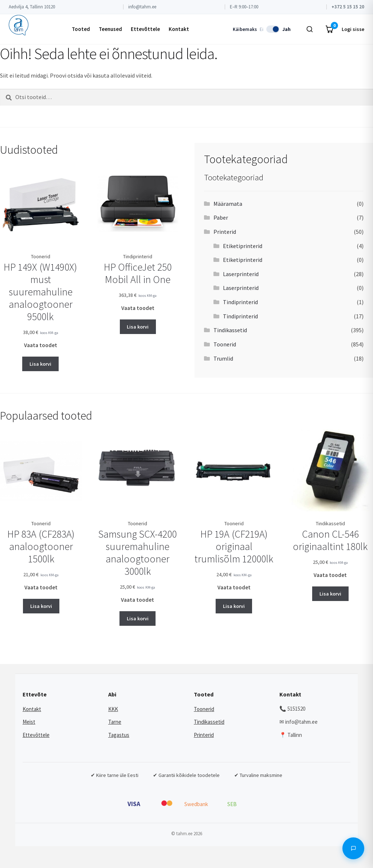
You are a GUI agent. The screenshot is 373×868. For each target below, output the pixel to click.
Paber (221, 217)
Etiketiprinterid (243, 246)
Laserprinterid (241, 274)
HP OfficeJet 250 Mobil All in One (138, 273)
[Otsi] (310, 29)
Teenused (110, 29)
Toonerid (225, 344)
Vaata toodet (41, 345)
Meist (29, 722)
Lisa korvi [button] (40, 364)
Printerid (225, 232)
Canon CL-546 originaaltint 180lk (330, 540)
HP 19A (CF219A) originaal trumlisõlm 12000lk (234, 546)
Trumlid (223, 358)
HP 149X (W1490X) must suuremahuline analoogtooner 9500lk (40, 292)
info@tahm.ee (142, 7)
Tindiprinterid (240, 302)
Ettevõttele (145, 29)
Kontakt (179, 29)
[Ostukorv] (329, 29)
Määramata (228, 204)
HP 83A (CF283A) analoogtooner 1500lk (41, 546)
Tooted (81, 29)
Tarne (115, 722)
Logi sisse (353, 29)
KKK (113, 709)
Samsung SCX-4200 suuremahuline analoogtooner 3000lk (138, 553)
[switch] (273, 29)
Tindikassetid (230, 330)
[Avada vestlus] (353, 848)
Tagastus (119, 735)
